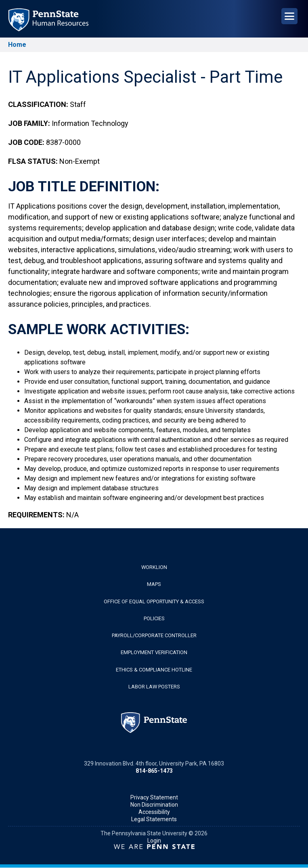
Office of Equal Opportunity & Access (154, 601)
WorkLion (154, 567)
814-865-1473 (154, 771)
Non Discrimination (154, 805)
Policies (154, 618)
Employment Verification (154, 652)
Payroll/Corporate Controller (154, 635)
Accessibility (154, 812)
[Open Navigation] (289, 16)
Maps (154, 584)
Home (17, 45)
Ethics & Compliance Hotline (154, 670)
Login (154, 841)
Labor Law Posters (154, 687)
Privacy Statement (154, 797)
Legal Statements (154, 819)
